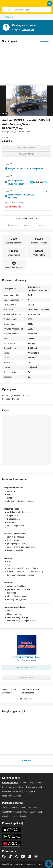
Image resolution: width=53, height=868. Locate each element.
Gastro (41, 812)
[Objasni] (11, 164)
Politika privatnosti (34, 787)
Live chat (49, 864)
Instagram (16, 856)
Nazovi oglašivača (27, 147)
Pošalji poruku (26, 154)
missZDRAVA (21, 812)
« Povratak (26, 761)
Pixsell (5, 816)
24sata (5, 808)
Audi (8, 17)
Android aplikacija (12, 837)
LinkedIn (30, 856)
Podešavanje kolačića (12, 791)
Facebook (4, 856)
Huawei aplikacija (12, 844)
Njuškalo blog (36, 856)
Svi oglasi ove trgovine (26, 660)
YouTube (23, 856)
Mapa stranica (8, 796)
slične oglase (28, 30)
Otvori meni (3, 4)
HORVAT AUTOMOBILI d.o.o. (27, 657)
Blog (19, 796)
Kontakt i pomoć (10, 783)
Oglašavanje (36, 783)
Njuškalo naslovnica (26, 4)
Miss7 (32, 812)
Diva (13, 816)
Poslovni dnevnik (18, 808)
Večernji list (34, 808)
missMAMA (7, 812)
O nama (24, 783)
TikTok (10, 856)
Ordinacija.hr (23, 816)
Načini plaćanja (31, 791)
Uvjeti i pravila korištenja (13, 787)
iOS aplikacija (12, 829)
